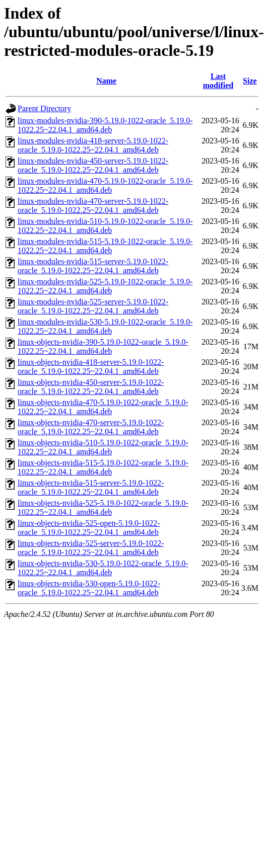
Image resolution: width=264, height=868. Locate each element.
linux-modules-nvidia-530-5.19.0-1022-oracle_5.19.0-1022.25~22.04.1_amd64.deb (105, 326)
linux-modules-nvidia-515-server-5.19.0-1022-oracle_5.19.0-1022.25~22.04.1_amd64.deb (93, 266)
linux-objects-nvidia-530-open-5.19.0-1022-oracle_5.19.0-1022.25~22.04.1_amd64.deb (89, 588)
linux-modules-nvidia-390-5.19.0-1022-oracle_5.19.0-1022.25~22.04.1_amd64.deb (105, 125)
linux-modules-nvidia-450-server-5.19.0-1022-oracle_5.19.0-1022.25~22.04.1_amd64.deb (93, 165)
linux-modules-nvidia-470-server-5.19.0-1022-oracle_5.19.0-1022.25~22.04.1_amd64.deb (93, 206)
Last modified (218, 81)
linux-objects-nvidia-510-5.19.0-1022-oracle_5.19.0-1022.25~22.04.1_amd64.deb (103, 447)
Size (250, 81)
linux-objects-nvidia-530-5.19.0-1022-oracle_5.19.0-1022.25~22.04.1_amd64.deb (103, 568)
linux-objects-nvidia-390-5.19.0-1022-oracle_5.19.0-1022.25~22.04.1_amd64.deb (103, 346)
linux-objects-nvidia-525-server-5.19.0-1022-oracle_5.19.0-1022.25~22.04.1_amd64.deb (91, 548)
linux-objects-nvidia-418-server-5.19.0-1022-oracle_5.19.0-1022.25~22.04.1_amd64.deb (91, 367)
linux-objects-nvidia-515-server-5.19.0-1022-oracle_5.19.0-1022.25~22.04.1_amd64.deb (91, 487)
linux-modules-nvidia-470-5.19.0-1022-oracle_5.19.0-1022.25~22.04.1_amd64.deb (105, 185)
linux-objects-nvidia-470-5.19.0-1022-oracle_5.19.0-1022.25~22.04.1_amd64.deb (103, 407)
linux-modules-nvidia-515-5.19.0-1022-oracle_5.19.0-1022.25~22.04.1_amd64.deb (105, 246)
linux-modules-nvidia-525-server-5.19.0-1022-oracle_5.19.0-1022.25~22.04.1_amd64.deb (93, 306)
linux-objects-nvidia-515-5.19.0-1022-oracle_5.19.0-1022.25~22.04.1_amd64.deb (103, 467)
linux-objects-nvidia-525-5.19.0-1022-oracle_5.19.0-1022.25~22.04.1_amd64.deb (103, 507)
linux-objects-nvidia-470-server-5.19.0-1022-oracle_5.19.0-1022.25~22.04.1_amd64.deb (91, 427)
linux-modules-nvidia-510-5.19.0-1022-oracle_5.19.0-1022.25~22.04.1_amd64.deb (105, 226)
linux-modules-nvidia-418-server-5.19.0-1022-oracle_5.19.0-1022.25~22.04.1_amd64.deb (93, 145)
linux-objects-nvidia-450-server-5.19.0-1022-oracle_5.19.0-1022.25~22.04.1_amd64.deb (91, 387)
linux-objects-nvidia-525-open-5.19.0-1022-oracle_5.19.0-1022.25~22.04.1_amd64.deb (89, 528)
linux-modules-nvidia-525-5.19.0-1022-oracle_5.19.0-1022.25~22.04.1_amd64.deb (105, 286)
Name (106, 81)
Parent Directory (44, 108)
